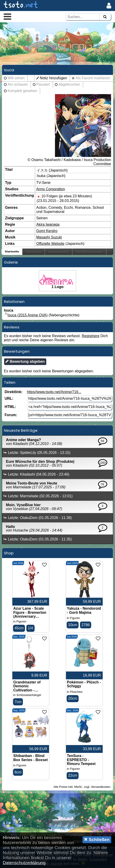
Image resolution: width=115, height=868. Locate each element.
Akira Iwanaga (48, 225)
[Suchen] (105, 17)
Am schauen (18, 85)
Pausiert (43, 85)
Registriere (91, 336)
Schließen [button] (97, 839)
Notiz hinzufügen (53, 78)
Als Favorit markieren (93, 78)
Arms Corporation (51, 189)
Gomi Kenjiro (47, 231)
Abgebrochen (69, 85)
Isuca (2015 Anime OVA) (28, 315)
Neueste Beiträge (21, 431)
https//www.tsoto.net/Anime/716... (54, 392)
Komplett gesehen (22, 91)
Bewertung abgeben (25, 362)
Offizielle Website (50, 244)
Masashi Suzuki (49, 237)
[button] (7, 16)
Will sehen (16, 78)
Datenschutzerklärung (24, 863)
